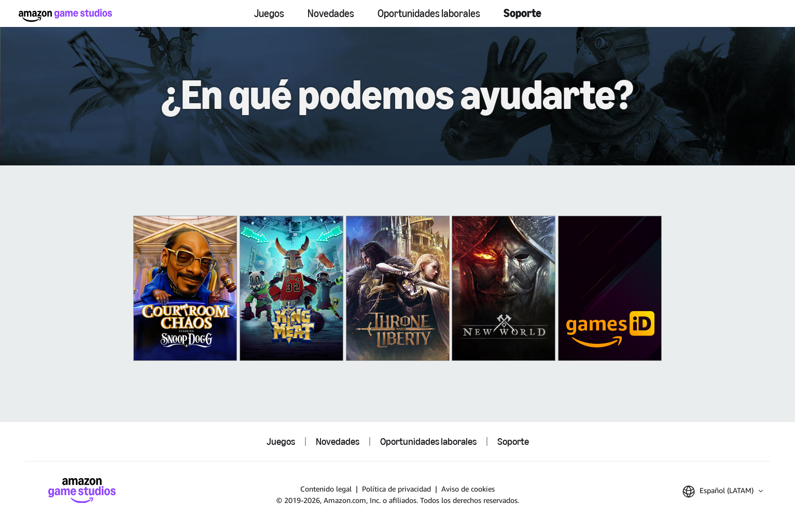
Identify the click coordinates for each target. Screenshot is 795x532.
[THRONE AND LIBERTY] (398, 288)
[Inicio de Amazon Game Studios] (65, 15)
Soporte (522, 13)
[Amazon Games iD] (610, 288)
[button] (723, 492)
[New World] (504, 288)
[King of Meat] (291, 288)
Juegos (269, 13)
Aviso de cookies (468, 489)
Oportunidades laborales (429, 13)
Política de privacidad (396, 489)
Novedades (331, 13)
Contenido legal (326, 489)
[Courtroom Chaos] (185, 288)
